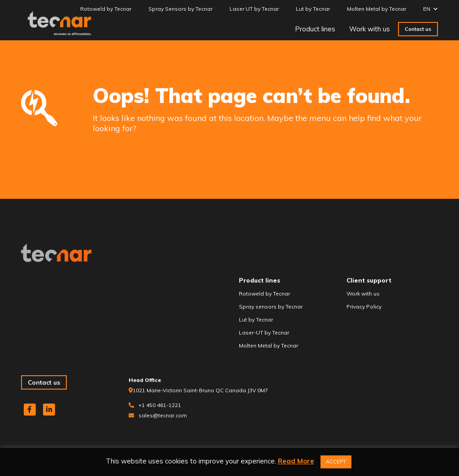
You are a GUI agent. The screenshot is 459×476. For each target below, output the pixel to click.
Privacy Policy (364, 307)
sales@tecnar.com (163, 415)
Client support (369, 280)
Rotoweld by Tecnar (106, 9)
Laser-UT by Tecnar (264, 332)
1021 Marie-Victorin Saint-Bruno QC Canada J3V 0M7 (200, 390)
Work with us (370, 29)
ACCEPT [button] (336, 462)
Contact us (418, 29)
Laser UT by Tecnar (254, 9)
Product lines (315, 29)
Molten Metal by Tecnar (377, 9)
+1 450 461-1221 (160, 405)
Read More (296, 461)
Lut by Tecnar (313, 9)
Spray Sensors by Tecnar (180, 9)
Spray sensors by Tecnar (271, 307)
